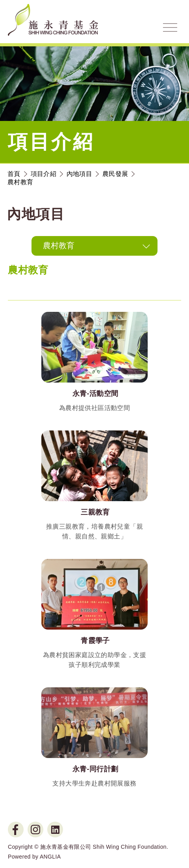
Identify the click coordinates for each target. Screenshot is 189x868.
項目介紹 (44, 174)
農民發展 (115, 174)
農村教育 (20, 182)
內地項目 (79, 174)
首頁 (14, 174)
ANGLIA (50, 857)
